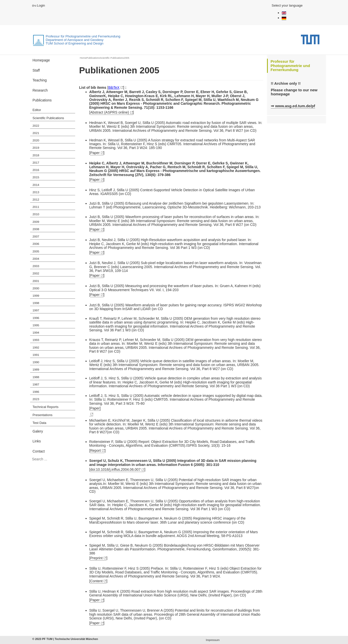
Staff (36, 70)
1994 (36, 333)
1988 (36, 377)
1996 (36, 318)
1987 (36, 384)
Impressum (213, 640)
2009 (36, 222)
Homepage (41, 60)
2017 (36, 163)
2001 (36, 281)
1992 (36, 348)
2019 (36, 148)
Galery (38, 431)
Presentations (43, 415)
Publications (42, 100)
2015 (36, 177)
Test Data (39, 423)
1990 (36, 362)
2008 (36, 229)
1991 (36, 355)
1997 (36, 310)
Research (40, 90)
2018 (36, 155)
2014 (36, 185)
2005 (36, 251)
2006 (36, 244)
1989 (36, 370)
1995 (36, 325)
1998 (36, 303)
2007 (36, 237)
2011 (36, 207)
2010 (36, 214)
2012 (36, 200)
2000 (36, 288)
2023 (36, 399)
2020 (36, 140)
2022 (36, 126)
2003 (36, 266)
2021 (36, 133)
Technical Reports (46, 407)
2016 (36, 170)
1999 (36, 296)
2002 (36, 273)
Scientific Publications (48, 118)
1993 (36, 340)
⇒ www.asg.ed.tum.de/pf (293, 106)
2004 (36, 259)
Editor (37, 110)
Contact (39, 451)
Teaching (40, 80)
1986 (36, 392)
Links (37, 441)
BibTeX (114, 88)
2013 (36, 192)
